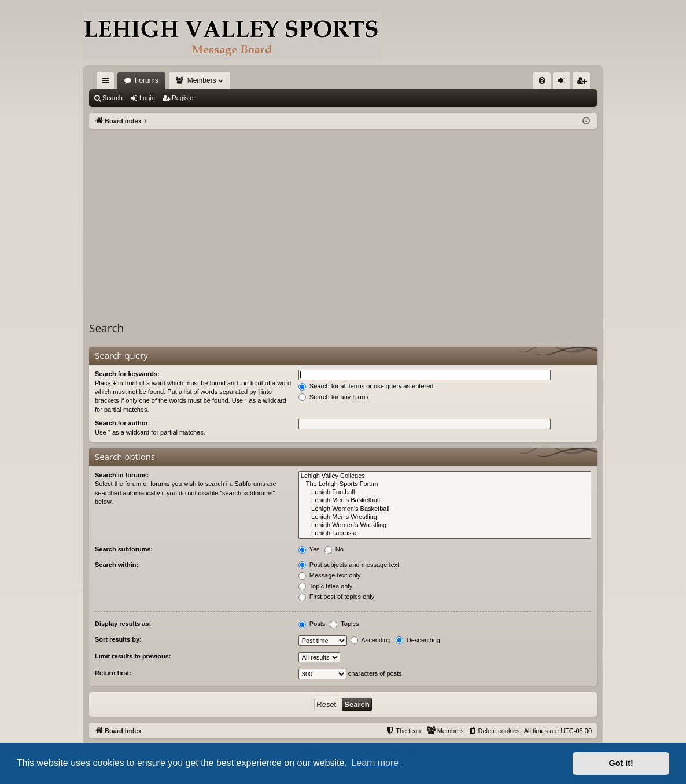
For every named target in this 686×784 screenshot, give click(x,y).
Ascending (371, 640)
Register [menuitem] (584, 83)
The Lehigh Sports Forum (445, 484)
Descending (418, 640)
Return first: (113, 673)
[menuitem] (542, 80)
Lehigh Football (445, 492)
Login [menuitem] (564, 83)
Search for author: (122, 423)
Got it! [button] (621, 763)
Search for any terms (333, 397)
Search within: (117, 565)
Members (202, 80)
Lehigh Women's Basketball (445, 509)
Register (184, 98)
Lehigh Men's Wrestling (445, 517)
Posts (312, 624)
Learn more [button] (375, 763)
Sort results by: (118, 639)
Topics (344, 624)
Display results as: (123, 624)
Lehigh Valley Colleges (445, 476)
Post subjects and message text (349, 565)
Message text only (330, 575)
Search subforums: (124, 549)
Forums (147, 80)
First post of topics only (337, 597)
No (334, 549)
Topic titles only (325, 586)
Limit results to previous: (133, 656)
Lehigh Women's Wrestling (445, 525)
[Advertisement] (343, 216)
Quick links (108, 83)
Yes (309, 549)
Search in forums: (122, 475)
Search (113, 98)
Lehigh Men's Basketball (445, 500)
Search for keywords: (127, 374)
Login (147, 98)
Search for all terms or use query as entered (366, 386)
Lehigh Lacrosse (445, 533)
